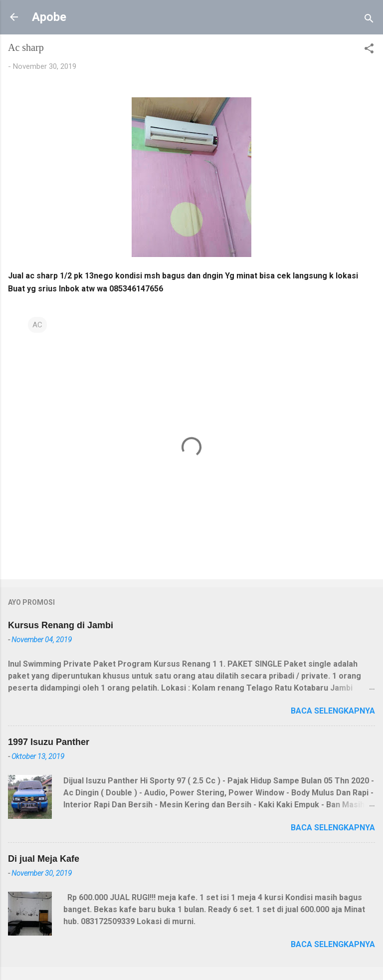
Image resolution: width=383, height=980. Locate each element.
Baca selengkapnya (333, 711)
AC (37, 325)
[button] (369, 50)
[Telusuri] (369, 20)
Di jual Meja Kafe (44, 859)
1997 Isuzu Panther (49, 742)
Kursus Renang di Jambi (61, 625)
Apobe (49, 17)
